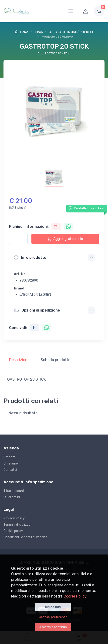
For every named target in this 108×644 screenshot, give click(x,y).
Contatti (10, 470)
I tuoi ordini (12, 497)
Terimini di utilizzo (17, 525)
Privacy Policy (14, 518)
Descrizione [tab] (19, 360)
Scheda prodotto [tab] (56, 360)
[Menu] (71, 11)
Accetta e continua (53, 627)
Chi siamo (11, 463)
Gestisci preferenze (53, 617)
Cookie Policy (75, 596)
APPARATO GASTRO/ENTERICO (71, 32)
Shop (39, 32)
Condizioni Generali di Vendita (25, 537)
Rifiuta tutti (53, 607)
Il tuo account (14, 491)
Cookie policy (13, 531)
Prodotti (10, 457)
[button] (54, 258)
